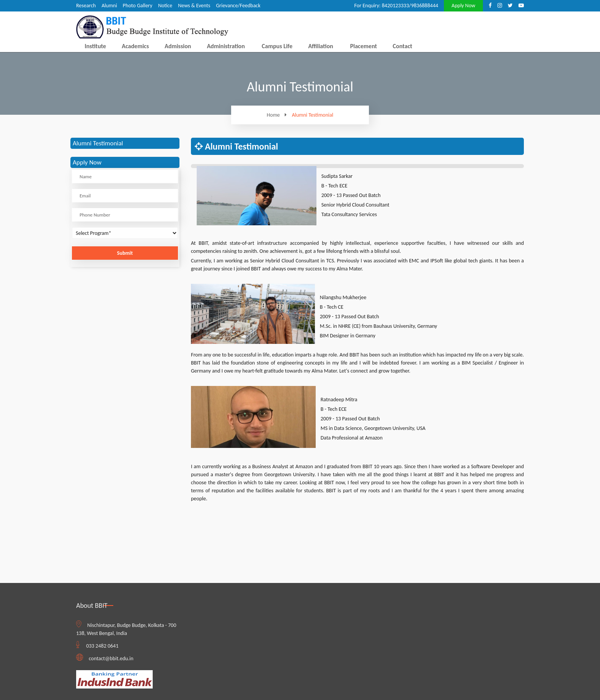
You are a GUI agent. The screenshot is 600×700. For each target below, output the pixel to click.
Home (279, 115)
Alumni (109, 6)
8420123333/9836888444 (410, 6)
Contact (402, 46)
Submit (125, 253)
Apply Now (463, 6)
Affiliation (320, 46)
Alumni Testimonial (313, 115)
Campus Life (277, 46)
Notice (165, 6)
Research (86, 6)
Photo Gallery (138, 6)
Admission (178, 46)
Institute (95, 46)
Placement (364, 46)
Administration (226, 46)
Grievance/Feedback (238, 6)
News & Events (194, 6)
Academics (135, 46)
